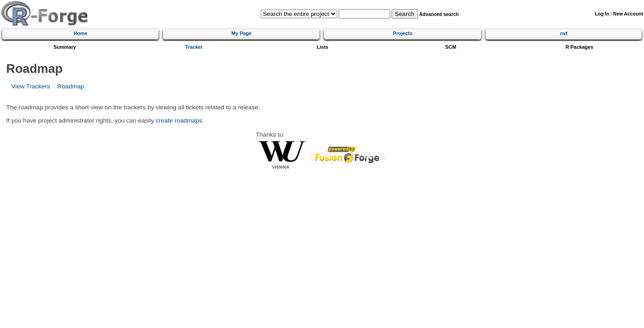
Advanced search (439, 14)
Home (81, 33)
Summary (65, 47)
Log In (602, 14)
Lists (322, 47)
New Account (628, 14)
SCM (451, 47)
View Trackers (31, 86)
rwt (564, 33)
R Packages (580, 47)
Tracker (194, 47)
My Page (242, 33)
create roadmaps (179, 120)
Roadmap (71, 86)
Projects (403, 33)
